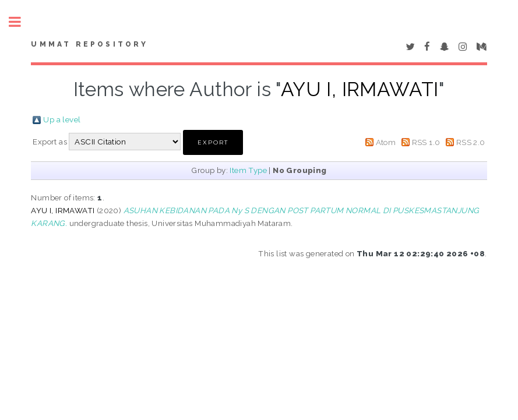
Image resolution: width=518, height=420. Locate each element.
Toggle (21, 22)
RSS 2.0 (471, 142)
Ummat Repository (89, 44)
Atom (386, 142)
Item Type (248, 170)
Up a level (62, 119)
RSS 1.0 (426, 142)
